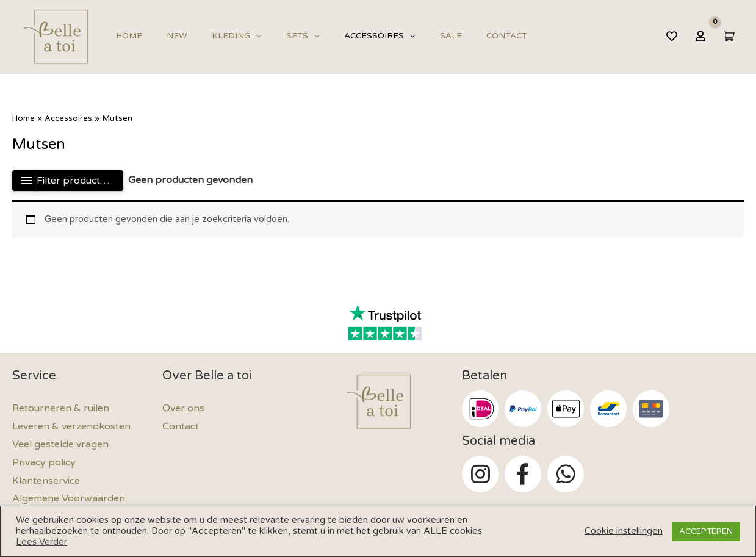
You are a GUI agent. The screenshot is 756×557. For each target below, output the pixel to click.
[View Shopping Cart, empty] (728, 36)
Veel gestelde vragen (60, 444)
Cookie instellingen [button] (624, 531)
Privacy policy (44, 462)
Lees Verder (41, 542)
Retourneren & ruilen (61, 408)
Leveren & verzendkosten (71, 426)
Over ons (183, 408)
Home (125, 36)
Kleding (211, 36)
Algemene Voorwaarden (69, 498)
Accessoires (339, 36)
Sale (408, 36)
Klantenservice (46, 481)
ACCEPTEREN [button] (706, 531)
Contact (455, 36)
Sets (270, 36)
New (165, 36)
